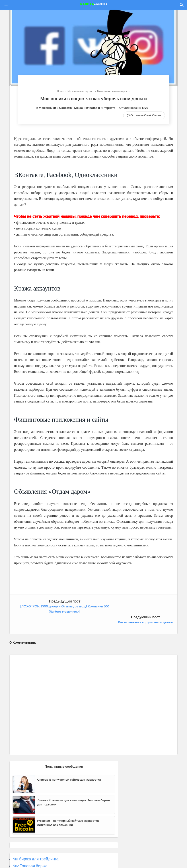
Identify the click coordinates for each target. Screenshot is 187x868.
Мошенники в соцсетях (56, 108)
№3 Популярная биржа (34, 857)
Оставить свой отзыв (146, 115)
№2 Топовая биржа (30, 850)
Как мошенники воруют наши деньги (146, 606)
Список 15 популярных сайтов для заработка (69, 764)
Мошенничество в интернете (95, 108)
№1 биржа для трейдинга (36, 843)
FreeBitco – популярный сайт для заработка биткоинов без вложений (68, 807)
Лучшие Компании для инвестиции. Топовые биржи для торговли (74, 787)
